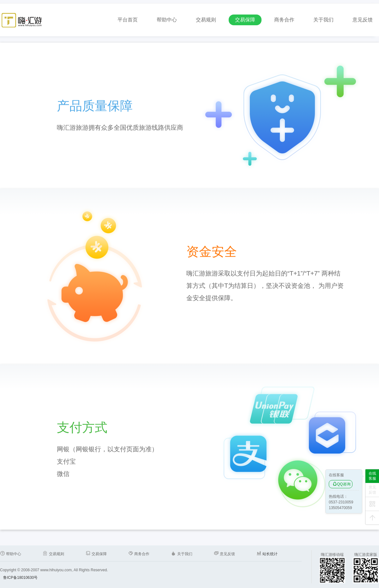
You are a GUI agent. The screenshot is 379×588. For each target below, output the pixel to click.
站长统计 (270, 554)
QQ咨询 (342, 484)
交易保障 (245, 20)
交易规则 (206, 20)
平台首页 (128, 20)
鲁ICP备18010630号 (20, 578)
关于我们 (323, 20)
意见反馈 (363, 20)
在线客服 (372, 476)
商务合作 (284, 20)
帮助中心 (167, 20)
